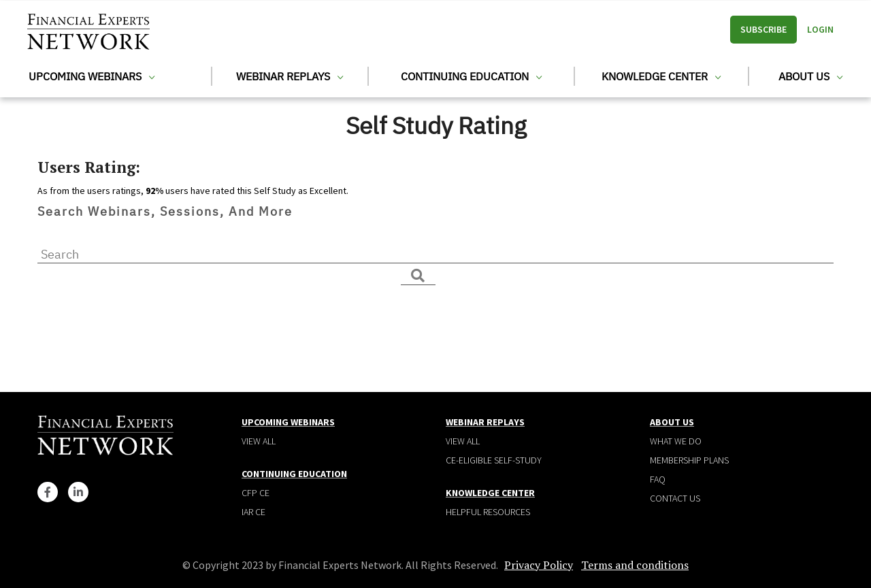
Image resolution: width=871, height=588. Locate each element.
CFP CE (256, 493)
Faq (658, 479)
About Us (810, 76)
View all (259, 441)
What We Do (676, 441)
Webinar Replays (290, 76)
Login (820, 29)
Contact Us (675, 498)
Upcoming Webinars (92, 76)
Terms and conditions (635, 565)
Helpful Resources (488, 512)
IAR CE (253, 512)
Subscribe (763, 29)
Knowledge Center (661, 76)
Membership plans (689, 460)
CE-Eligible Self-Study (494, 460)
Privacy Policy (539, 565)
